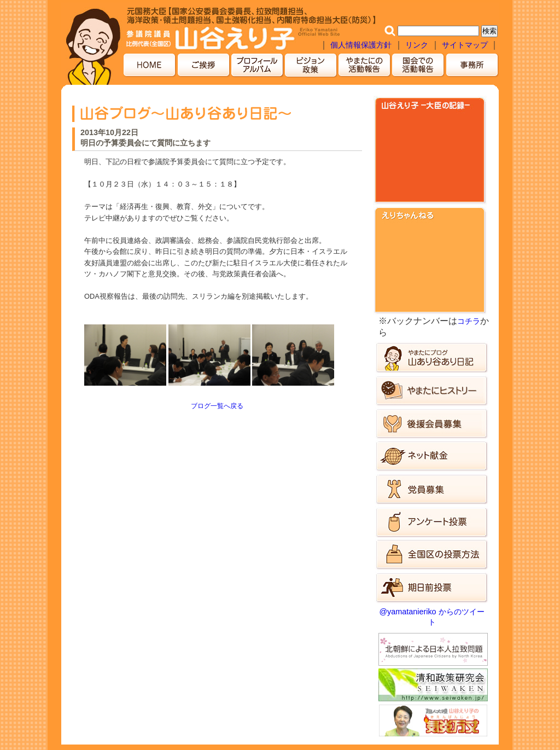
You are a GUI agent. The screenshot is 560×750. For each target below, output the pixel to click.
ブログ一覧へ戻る (217, 406)
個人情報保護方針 (361, 45)
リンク (417, 45)
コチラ (469, 321)
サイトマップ (466, 45)
